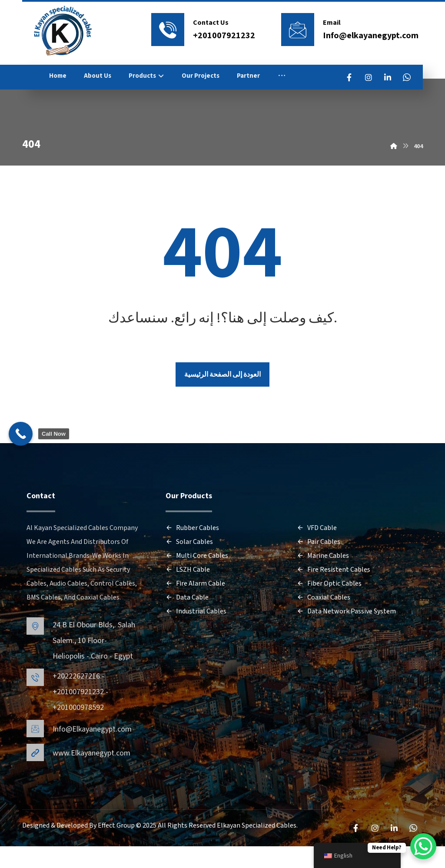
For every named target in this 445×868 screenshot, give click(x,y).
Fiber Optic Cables (329, 608)
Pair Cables (319, 566)
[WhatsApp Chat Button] (423, 846)
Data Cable (187, 622)
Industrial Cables (196, 636)
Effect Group (117, 848)
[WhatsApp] (366, 96)
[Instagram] (385, 77)
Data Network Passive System (346, 636)
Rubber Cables (192, 552)
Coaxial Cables (324, 622)
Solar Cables (189, 566)
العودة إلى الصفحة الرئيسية (222, 397)
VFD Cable (317, 552)
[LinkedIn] (404, 77)
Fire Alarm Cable (195, 608)
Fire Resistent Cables (334, 594)
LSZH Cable (188, 594)
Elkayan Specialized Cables (257, 848)
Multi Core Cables (197, 580)
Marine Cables (323, 580)
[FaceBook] (366, 77)
